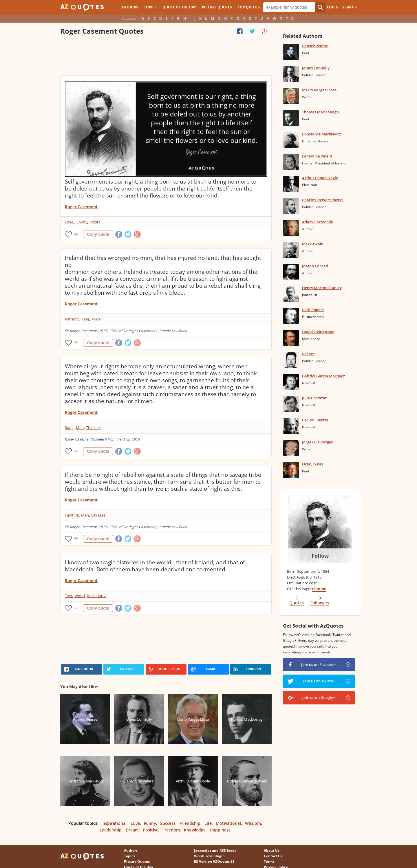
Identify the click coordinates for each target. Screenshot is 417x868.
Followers (320, 603)
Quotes (297, 603)
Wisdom (253, 823)
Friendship (190, 823)
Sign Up (350, 7)
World (80, 596)
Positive (151, 830)
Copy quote (98, 234)
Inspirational (114, 823)
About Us (272, 850)
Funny (150, 823)
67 (76, 608)
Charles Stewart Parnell (323, 200)
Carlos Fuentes (315, 420)
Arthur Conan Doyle (320, 178)
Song (69, 427)
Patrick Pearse (315, 46)
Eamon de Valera (317, 156)
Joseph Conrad (315, 266)
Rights (95, 222)
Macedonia (97, 596)
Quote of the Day (179, 7)
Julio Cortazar (314, 398)
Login (333, 7)
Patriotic (72, 319)
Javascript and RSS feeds (215, 850)
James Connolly (316, 68)
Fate (85, 319)
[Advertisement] (166, 57)
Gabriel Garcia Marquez (323, 376)
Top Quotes (249, 7)
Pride (96, 319)
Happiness (220, 830)
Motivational (228, 823)
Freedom (171, 830)
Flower (81, 222)
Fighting (72, 515)
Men (80, 427)
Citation (319, 589)
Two (68, 596)
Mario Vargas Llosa (319, 90)
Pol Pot (308, 354)
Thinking (93, 427)
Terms (269, 861)
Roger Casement (81, 207)
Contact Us (273, 856)
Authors (130, 7)
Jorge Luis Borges (317, 442)
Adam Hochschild (318, 222)
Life (208, 823)
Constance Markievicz (321, 134)
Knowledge (195, 830)
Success (168, 823)
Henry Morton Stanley (322, 288)
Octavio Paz (313, 464)
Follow (320, 556)
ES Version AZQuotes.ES (214, 861)
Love (69, 222)
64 (76, 451)
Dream (132, 830)
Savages (98, 515)
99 (76, 234)
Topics (150, 7)
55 (76, 539)
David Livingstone (318, 332)
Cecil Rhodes (313, 310)
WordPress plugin (209, 856)
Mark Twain (313, 244)
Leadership (111, 830)
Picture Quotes (217, 7)
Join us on (319, 664)
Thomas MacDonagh (320, 112)
